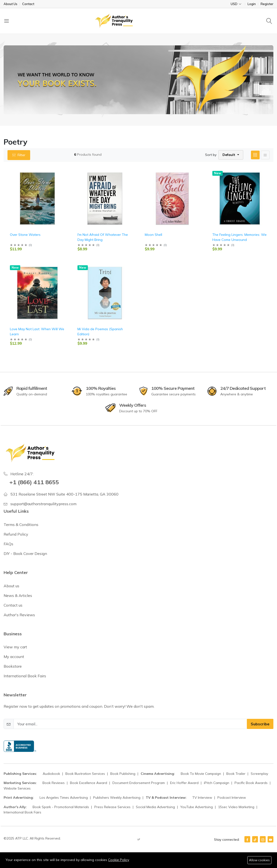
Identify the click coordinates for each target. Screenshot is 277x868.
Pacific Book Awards (252, 783)
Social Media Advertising (156, 807)
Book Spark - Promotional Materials (61, 807)
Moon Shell (153, 235)
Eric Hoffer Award (185, 783)
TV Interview (203, 798)
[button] (231, 155)
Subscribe (260, 724)
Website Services (17, 788)
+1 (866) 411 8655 (34, 482)
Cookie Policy (119, 860)
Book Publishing (123, 774)
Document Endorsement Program (139, 783)
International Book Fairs (22, 812)
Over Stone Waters (25, 235)
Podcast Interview (232, 798)
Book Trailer (236, 774)
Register (267, 4)
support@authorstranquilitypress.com (43, 504)
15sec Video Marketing (237, 807)
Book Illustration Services (86, 774)
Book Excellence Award (89, 783)
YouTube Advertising (197, 807)
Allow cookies (259, 860)
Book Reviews (54, 783)
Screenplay (259, 774)
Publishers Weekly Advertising (117, 798)
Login (252, 4)
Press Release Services (113, 807)
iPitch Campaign (217, 783)
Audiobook (52, 774)
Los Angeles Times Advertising (64, 798)
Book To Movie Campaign (201, 774)
